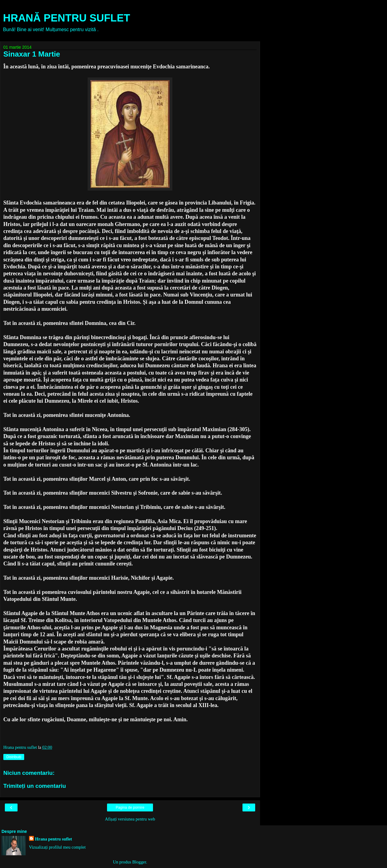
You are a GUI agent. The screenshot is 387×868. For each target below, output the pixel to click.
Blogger (139, 862)
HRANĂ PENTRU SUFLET (67, 18)
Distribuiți (14, 757)
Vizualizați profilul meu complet (57, 847)
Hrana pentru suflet (54, 839)
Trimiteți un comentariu (35, 786)
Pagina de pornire (130, 807)
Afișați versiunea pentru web (130, 819)
